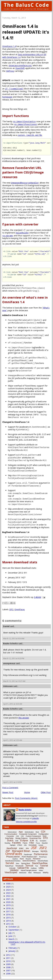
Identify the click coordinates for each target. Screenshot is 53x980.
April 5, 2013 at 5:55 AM (13, 740)
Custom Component (33, 836)
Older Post (46, 792)
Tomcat (29, 866)
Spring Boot (26, 863)
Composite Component (28, 834)
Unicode (12, 868)
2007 (8, 970)
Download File (35, 838)
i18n (25, 845)
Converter (10, 836)
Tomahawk (19, 866)
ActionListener (12, 832)
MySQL (44, 851)
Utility (41, 868)
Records (28, 859)
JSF (34, 848)
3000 (8, 884)
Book (37, 832)
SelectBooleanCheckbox (13, 861)
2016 (8, 915)
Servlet (10, 863)
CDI (43, 832)
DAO (45, 836)
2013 (8, 924)
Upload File (23, 868)
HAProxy (10, 71)
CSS (17, 836)
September (14, 930)
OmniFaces (20, 609)
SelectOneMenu (29, 861)
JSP (8, 851)
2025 (8, 887)
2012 (8, 955)
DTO (45, 838)
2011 (8, 958)
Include (41, 845)
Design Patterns (21, 838)
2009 (8, 964)
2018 (8, 908)
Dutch (10, 841)
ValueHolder (22, 233)
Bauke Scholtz (10, 643)
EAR (17, 841)
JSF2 (11, 609)
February (13, 948)
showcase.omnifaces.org (20, 65)
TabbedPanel (9, 866)
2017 (8, 911)
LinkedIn (35, 818)
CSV (22, 836)
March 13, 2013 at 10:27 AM (14, 681)
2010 (8, 961)
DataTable (9, 838)
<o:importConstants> (24, 121)
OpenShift (20, 68)
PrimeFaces (43, 857)
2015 (8, 918)
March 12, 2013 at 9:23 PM (14, 658)
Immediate (33, 845)
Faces (25, 843)
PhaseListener (13, 857)
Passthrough (28, 854)
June (10, 936)
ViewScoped (11, 872)
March (11, 939)
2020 (8, 902)
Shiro (17, 864)
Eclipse (24, 841)
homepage (7, 97)
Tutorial (44, 866)
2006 (8, 974)
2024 (8, 890)
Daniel (6, 626)
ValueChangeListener (29, 870)
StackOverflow (40, 863)
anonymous (9, 663)
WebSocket (23, 873)
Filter (32, 843)
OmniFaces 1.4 (9, 46)
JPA (27, 848)
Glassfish (45, 843)
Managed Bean (21, 851)
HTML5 (20, 845)
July (10, 933)
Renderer (37, 859)
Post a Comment (10, 788)
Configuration (43, 834)
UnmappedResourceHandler (25, 183)
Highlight (13, 845)
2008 (8, 967)
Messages (35, 851)
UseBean (34, 868)
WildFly (46, 873)
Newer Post (8, 792)
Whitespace (37, 873)
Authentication (29, 832)
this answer (24, 718)
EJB (32, 841)
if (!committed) (14, 89)
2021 (8, 899)
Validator (14, 870)
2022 (8, 896)
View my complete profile (26, 822)
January (12, 951)
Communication (11, 834)
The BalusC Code (26, 5)
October (12, 927)
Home (27, 792)
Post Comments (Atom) (26, 798)
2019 (8, 905)
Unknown (8, 686)
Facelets (16, 843)
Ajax (21, 832)
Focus (38, 843)
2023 (8, 893)
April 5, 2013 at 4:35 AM (13, 704)
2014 (8, 921)
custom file (30, 135)
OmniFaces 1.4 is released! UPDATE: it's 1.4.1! (27, 943)
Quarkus (15, 859)
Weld (30, 873)
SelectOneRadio (43, 861)
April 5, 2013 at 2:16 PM (13, 782)
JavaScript (12, 848)
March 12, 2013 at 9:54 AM (14, 639)
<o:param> (8, 236)
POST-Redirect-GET (29, 857)
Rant (22, 859)
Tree (37, 866)
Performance (41, 854)
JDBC (21, 848)
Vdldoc (41, 870)
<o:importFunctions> (26, 124)
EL (37, 841)
